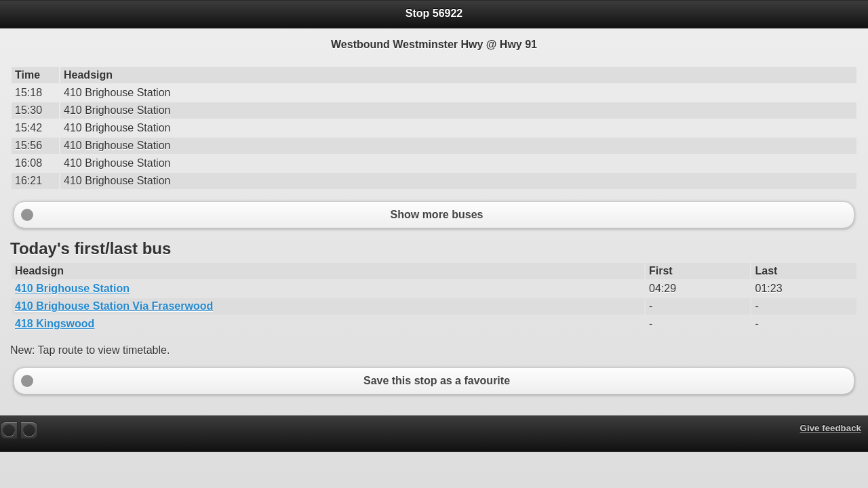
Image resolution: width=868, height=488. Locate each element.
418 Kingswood (55, 324)
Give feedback (831, 428)
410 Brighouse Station (72, 288)
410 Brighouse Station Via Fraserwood (114, 306)
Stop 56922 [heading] (434, 13)
